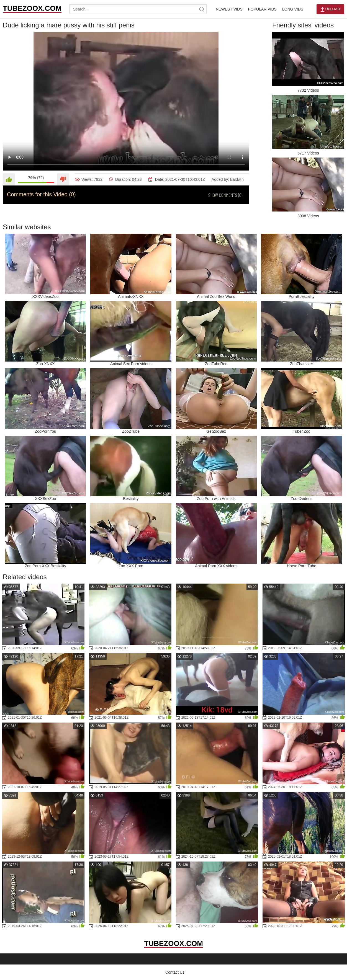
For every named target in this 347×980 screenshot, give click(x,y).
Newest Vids (229, 9)
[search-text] (138, 9)
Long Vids (293, 9)
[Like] (9, 179)
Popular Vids (262, 9)
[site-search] (202, 9)
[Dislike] (63, 179)
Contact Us (175, 972)
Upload (330, 9)
